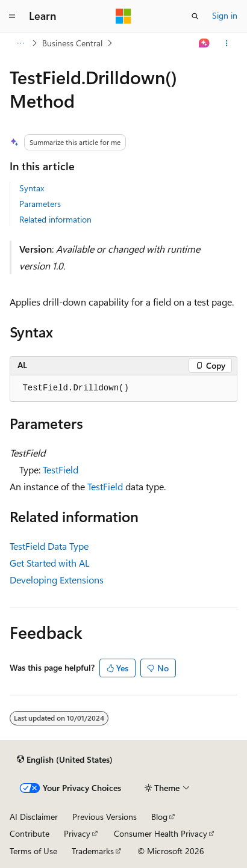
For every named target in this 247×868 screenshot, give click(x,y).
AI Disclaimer (34, 817)
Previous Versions (105, 817)
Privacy (77, 833)
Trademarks (93, 851)
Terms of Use (33, 851)
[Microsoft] (123, 16)
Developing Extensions (57, 580)
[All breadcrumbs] (20, 43)
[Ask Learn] (205, 43)
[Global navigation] (12, 16)
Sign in (225, 15)
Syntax (32, 188)
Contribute (30, 833)
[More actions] (227, 43)
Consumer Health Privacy (161, 833)
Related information (55, 219)
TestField (61, 469)
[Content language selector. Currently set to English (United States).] (65, 760)
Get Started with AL (50, 563)
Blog (159, 817)
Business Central (72, 43)
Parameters (40, 204)
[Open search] (195, 16)
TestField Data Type (49, 546)
